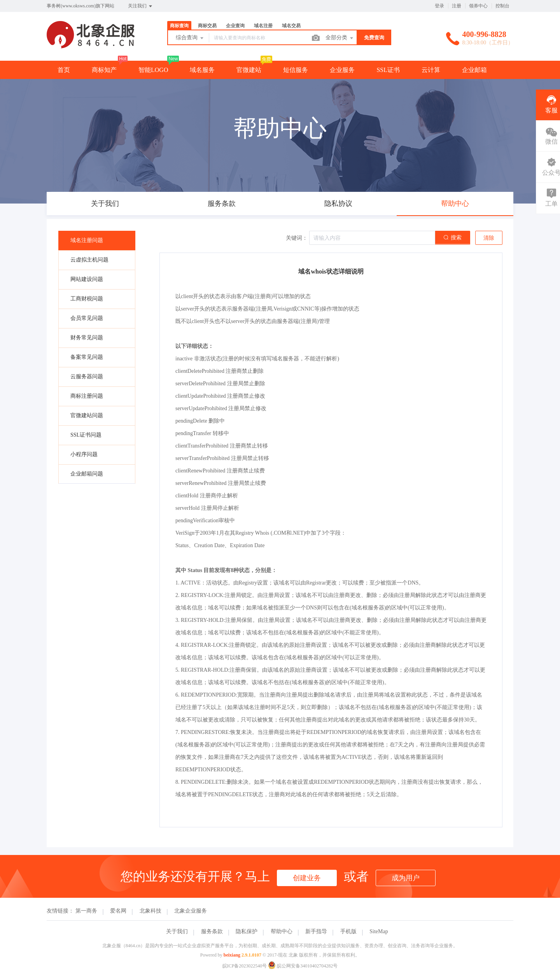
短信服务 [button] (296, 70)
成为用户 (406, 878)
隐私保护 (247, 931)
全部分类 (340, 38)
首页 (64, 70)
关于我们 (177, 931)
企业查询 (235, 26)
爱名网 (118, 911)
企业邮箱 (474, 70)
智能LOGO (153, 70)
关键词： (297, 238)
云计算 (431, 70)
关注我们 (141, 6)
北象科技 (150, 911)
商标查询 (179, 26)
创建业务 (307, 878)
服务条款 (212, 931)
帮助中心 (282, 931)
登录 (439, 6)
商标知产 (104, 70)
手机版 (348, 931)
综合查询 (190, 38)
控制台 (502, 6)
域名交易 (291, 26)
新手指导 (316, 931)
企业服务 (342, 70)
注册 (457, 6)
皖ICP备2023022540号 (245, 966)
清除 (489, 238)
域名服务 (202, 70)
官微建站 (249, 70)
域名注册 (263, 26)
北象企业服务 (191, 911)
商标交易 (207, 26)
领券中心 (478, 6)
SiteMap (379, 931)
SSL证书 (388, 70)
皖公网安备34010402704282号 (303, 966)
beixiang (232, 955)
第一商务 (86, 911)
